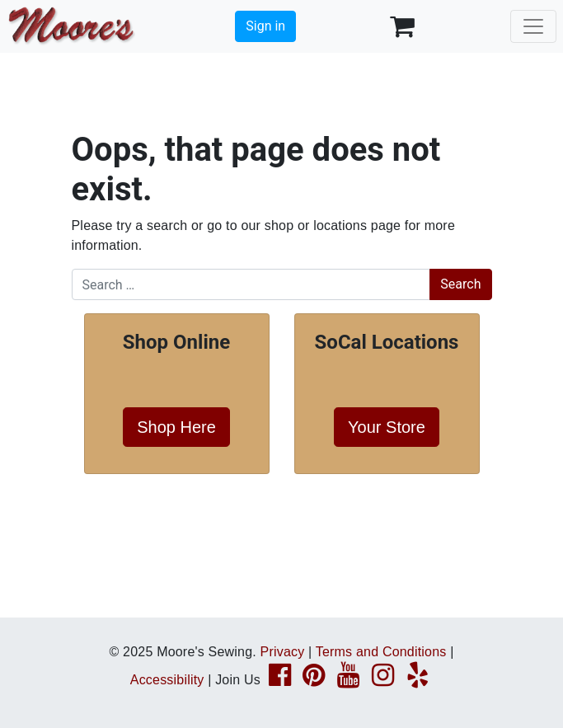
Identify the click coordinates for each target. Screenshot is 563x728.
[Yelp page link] (418, 680)
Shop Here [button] (176, 427)
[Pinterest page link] (314, 680)
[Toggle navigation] (533, 26)
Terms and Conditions (381, 652)
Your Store (387, 427)
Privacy (283, 652)
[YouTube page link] (348, 680)
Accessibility (167, 680)
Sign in (265, 26)
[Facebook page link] (280, 680)
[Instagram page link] (383, 680)
